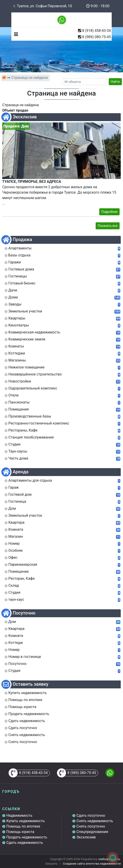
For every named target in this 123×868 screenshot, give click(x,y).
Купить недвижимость (25, 821)
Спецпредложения (92, 832)
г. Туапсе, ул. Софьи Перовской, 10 (43, 6)
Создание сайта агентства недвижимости (92, 864)
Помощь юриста (20, 832)
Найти (115, 82)
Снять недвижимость (95, 821)
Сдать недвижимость (25, 843)
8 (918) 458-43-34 (96, 31)
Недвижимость (19, 815)
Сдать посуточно (91, 815)
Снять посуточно (91, 826)
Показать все (108, 226)
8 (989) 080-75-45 (96, 37)
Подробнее (109, 212)
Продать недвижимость (27, 837)
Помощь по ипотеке (23, 826)
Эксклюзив (86, 837)
